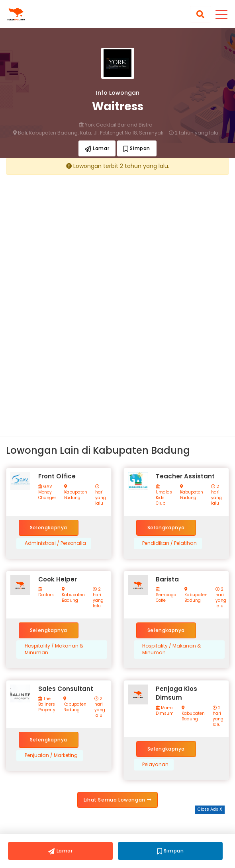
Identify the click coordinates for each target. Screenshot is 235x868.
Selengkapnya (49, 528)
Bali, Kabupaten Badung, (46, 133)
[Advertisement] (117, 236)
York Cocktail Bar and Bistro (116, 125)
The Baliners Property (47, 704)
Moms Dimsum (165, 711)
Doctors (46, 592)
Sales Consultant (66, 689)
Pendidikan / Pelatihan (169, 543)
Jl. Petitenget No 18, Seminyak (128, 133)
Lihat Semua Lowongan (117, 800)
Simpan (137, 148)
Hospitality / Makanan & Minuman (54, 649)
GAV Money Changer (47, 492)
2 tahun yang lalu (194, 133)
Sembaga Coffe (166, 595)
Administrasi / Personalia (55, 543)
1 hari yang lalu (101, 495)
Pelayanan (155, 765)
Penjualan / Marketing (51, 755)
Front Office (57, 476)
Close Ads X (210, 809)
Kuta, (86, 133)
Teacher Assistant (185, 476)
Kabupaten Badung (76, 493)
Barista (167, 579)
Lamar (97, 148)
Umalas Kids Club (164, 495)
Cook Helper (58, 579)
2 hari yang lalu (216, 495)
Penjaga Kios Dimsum (176, 693)
